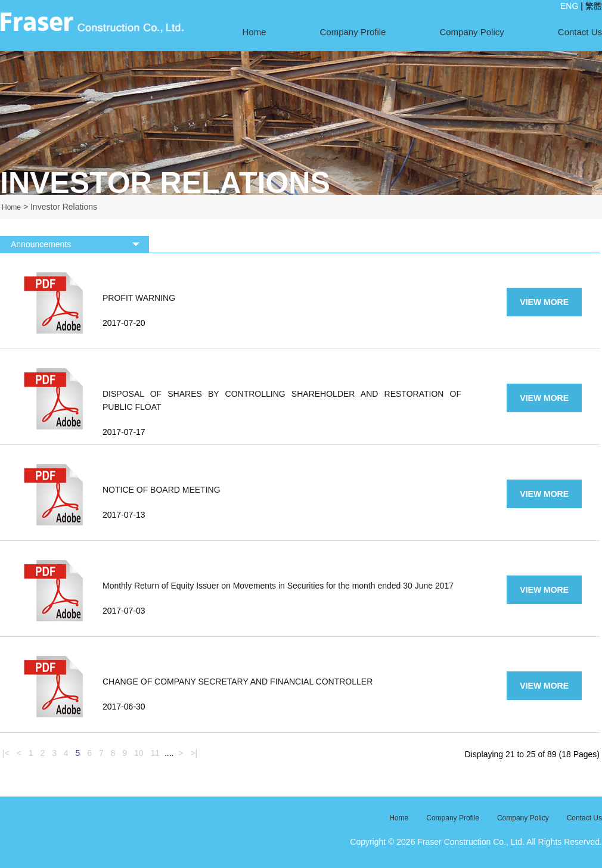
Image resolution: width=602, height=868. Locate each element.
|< (6, 753)
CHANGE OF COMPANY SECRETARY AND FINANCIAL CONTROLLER (238, 682)
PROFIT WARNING (139, 298)
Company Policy (471, 32)
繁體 (594, 6)
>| (194, 753)
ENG (569, 6)
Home (255, 32)
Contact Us (580, 32)
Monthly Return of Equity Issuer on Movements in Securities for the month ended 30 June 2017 (278, 586)
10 (139, 753)
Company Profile (353, 32)
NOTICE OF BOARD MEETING (162, 490)
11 (155, 753)
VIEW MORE (544, 302)
